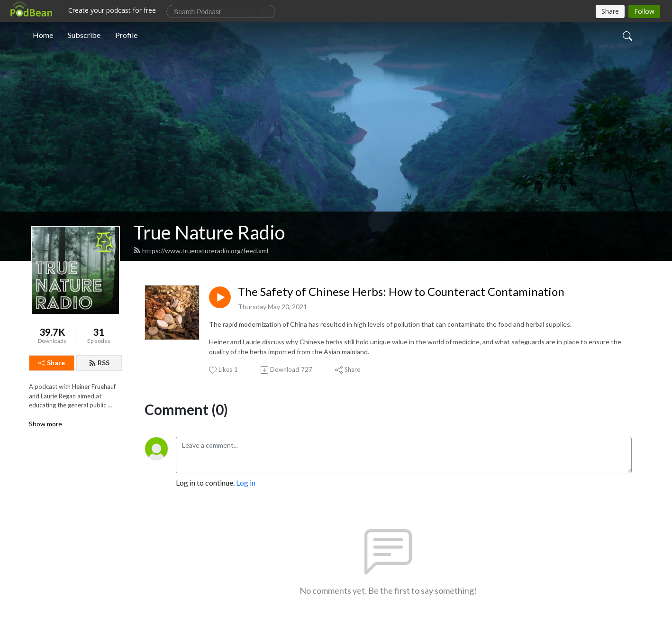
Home (43, 35)
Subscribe (84, 35)
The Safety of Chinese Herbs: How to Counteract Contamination (401, 292)
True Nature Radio (209, 232)
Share (52, 363)
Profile (126, 35)
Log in (246, 483)
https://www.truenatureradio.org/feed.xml (201, 251)
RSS (99, 363)
